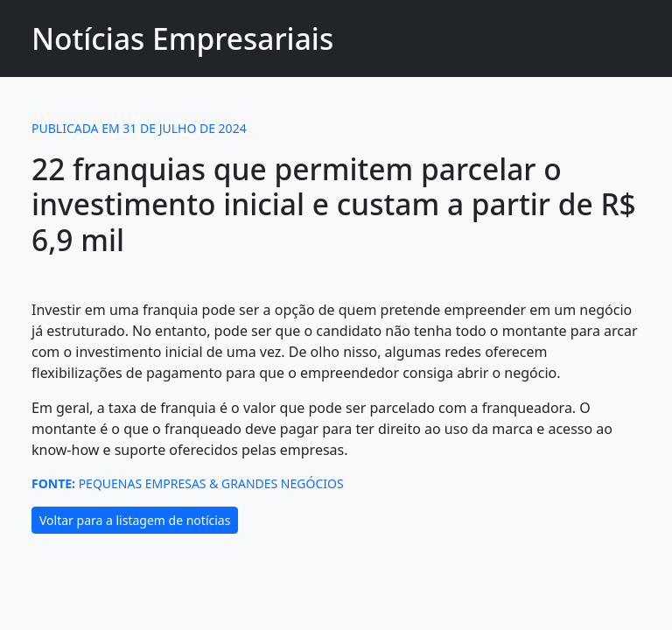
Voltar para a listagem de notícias (135, 520)
